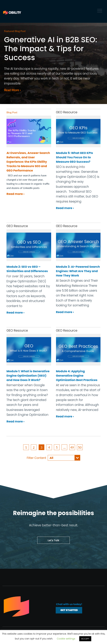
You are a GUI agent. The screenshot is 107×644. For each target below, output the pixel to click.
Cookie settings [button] (66, 639)
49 (72, 447)
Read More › (13, 90)
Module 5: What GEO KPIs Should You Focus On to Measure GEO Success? (75, 157)
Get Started (69, 610)
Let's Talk (53, 540)
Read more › (15, 194)
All (51, 458)
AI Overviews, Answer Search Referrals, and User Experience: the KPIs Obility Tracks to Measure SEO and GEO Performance (28, 161)
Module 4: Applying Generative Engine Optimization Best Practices (77, 375)
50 (80, 447)
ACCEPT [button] (85, 639)
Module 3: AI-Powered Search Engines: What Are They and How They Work (78, 271)
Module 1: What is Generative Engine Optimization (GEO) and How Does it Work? (28, 375)
